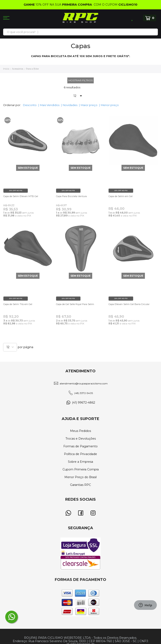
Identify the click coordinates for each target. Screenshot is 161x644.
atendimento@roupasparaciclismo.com (84, 383)
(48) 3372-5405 (84, 393)
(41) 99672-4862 (84, 403)
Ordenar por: (12, 105)
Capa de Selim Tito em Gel (18, 304)
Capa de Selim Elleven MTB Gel (21, 196)
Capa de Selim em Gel (121, 196)
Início (6, 69)
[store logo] (80, 18)
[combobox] (80, 32)
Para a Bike (32, 69)
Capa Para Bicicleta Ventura (71, 196)
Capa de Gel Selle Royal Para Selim (75, 304)
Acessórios (18, 69)
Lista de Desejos (132, 18)
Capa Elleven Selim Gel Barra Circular (129, 304)
